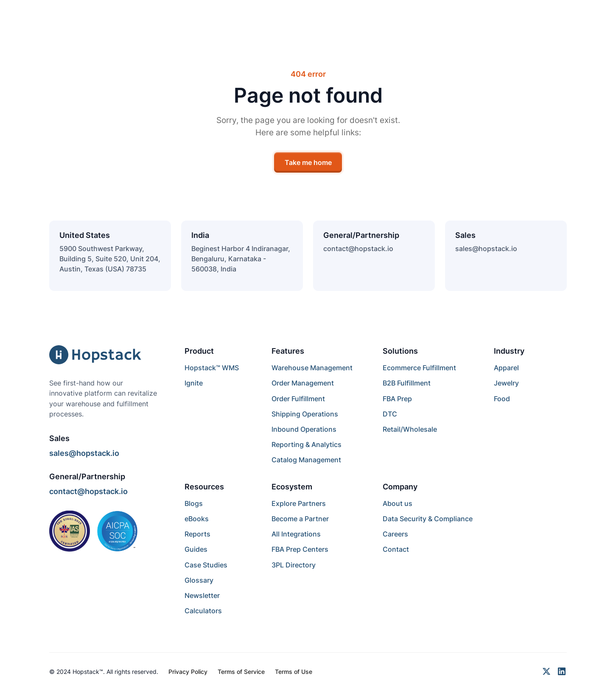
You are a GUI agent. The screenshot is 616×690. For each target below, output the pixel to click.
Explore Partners (299, 503)
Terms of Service (241, 672)
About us (398, 503)
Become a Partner (300, 519)
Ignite (194, 383)
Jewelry (506, 383)
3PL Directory (294, 565)
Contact (396, 549)
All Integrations (296, 534)
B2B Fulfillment (407, 383)
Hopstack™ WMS (212, 368)
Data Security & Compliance (428, 519)
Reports (197, 534)
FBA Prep (397, 399)
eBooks (197, 519)
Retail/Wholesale (410, 429)
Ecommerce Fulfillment (419, 368)
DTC (390, 414)
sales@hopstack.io (486, 249)
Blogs (194, 503)
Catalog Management (306, 460)
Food (502, 399)
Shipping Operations (305, 414)
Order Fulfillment (298, 399)
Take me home (308, 162)
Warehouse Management (312, 368)
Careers (395, 534)
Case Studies (206, 565)
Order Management (303, 383)
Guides (196, 549)
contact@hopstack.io (358, 249)
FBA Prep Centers (300, 549)
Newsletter (202, 595)
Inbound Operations (304, 429)
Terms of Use (294, 672)
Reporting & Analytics (307, 444)
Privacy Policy (188, 672)
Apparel (506, 368)
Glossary (199, 580)
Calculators (203, 611)
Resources (204, 487)
